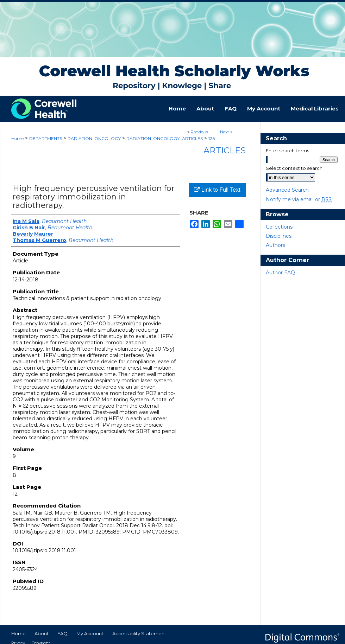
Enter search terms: (288, 151)
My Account (90, 633)
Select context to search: (295, 168)
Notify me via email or (299, 199)
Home (17, 138)
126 (212, 138)
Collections (279, 227)
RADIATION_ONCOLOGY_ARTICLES (165, 138)
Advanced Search (287, 190)
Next (225, 132)
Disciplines (279, 236)
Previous (199, 132)
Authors (275, 245)
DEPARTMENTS (46, 138)
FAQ (62, 633)
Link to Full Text (217, 190)
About (42, 633)
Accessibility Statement (139, 633)
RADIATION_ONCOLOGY (94, 138)
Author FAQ (280, 273)
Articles (225, 150)
